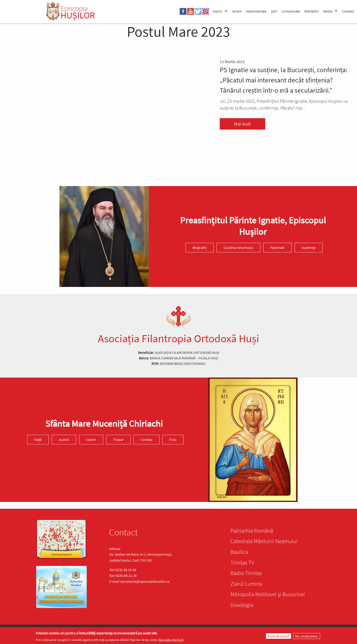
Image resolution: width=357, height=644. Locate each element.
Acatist (64, 440)
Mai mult (242, 124)
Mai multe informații (171, 640)
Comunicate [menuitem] (291, 11)
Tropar (118, 440)
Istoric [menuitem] (218, 11)
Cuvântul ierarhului (238, 248)
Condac (147, 440)
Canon (91, 440)
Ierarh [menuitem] (237, 11)
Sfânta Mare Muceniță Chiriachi (104, 424)
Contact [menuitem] (348, 11)
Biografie (200, 248)
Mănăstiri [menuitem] (312, 11)
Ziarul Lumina (246, 584)
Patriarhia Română (252, 531)
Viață (38, 440)
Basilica (239, 552)
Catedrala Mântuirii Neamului (264, 541)
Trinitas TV (242, 562)
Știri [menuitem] (274, 11)
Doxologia (242, 605)
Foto (173, 440)
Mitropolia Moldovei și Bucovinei (268, 594)
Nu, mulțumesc (307, 636)
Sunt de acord (278, 636)
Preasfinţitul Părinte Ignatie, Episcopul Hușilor (253, 226)
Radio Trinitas (246, 573)
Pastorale (277, 248)
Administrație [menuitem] (256, 11)
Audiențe (309, 248)
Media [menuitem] (328, 11)
